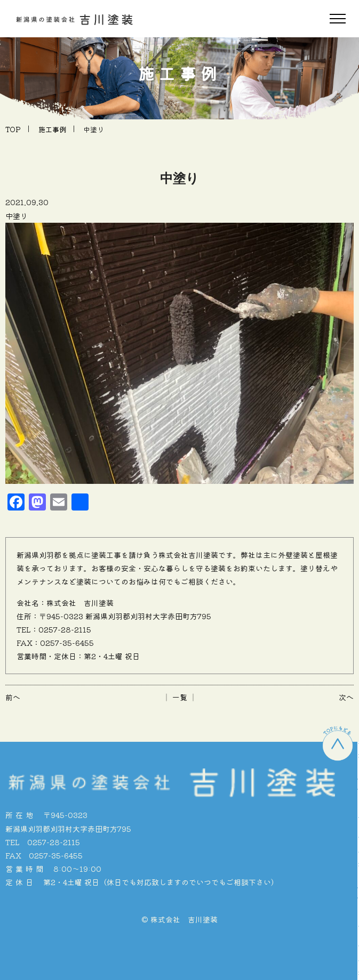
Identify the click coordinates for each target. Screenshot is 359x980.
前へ (13, 697)
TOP (13, 129)
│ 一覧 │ (180, 697)
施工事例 (52, 129)
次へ (346, 697)
